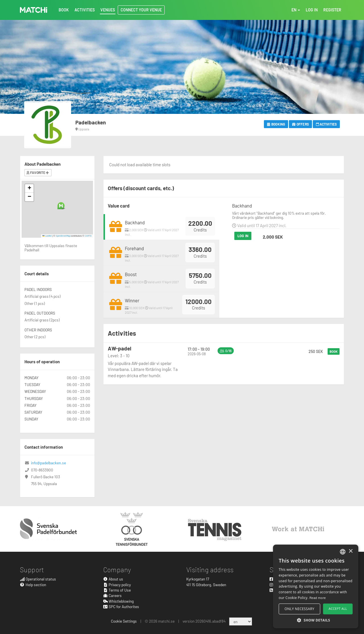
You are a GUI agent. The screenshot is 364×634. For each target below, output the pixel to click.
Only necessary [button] (300, 609)
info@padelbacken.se (48, 463)
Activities (326, 124)
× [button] (350, 551)
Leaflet (47, 236)
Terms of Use (117, 590)
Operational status (38, 579)
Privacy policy (117, 585)
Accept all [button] (338, 609)
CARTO (88, 236)
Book (334, 351)
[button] (61, 206)
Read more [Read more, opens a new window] (318, 598)
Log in (243, 236)
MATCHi (34, 10)
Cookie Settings (124, 621)
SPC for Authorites (121, 607)
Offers (300, 124)
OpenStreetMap (63, 236)
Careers (113, 595)
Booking (276, 124)
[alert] (316, 586)
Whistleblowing (119, 601)
